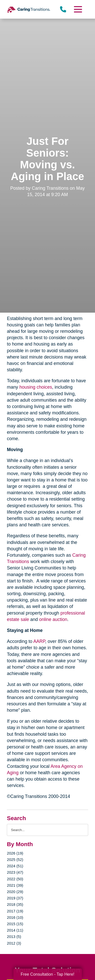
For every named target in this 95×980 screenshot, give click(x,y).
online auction (53, 619)
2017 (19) (15, 911)
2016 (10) (15, 917)
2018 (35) (15, 904)
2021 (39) (15, 885)
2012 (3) (14, 943)
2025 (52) (15, 860)
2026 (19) (15, 853)
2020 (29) (15, 892)
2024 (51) (15, 866)
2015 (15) (15, 924)
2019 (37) (15, 898)
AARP (39, 641)
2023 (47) (15, 872)
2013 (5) (14, 937)
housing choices (36, 387)
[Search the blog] (47, 830)
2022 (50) (15, 879)
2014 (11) (15, 930)
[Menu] (78, 9)
